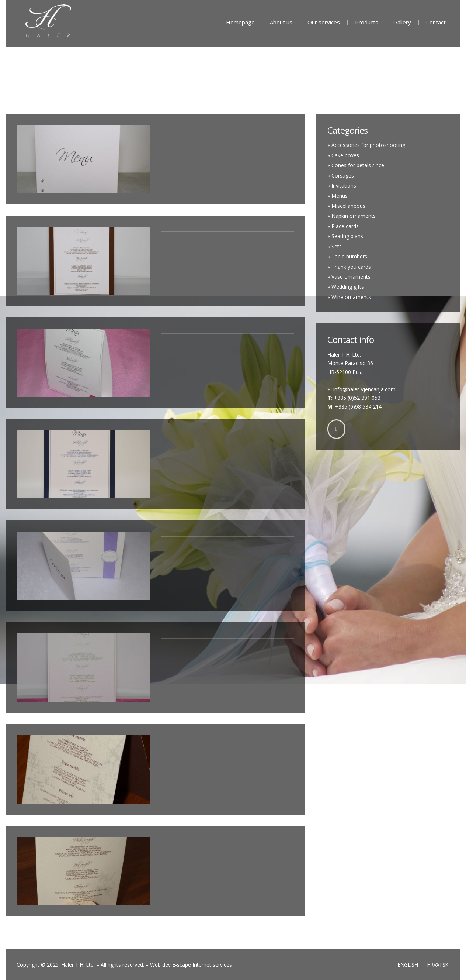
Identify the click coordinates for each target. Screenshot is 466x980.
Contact (436, 22)
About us (281, 22)
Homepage (240, 22)
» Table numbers (347, 256)
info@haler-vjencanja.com (364, 389)
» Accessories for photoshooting (366, 145)
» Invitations (342, 185)
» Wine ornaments (349, 297)
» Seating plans (345, 236)
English (408, 965)
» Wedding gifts (346, 287)
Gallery (402, 22)
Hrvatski (438, 965)
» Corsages (341, 176)
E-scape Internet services (202, 965)
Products (367, 22)
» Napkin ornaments (352, 216)
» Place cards (343, 226)
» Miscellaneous (346, 206)
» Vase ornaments (349, 277)
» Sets (335, 246)
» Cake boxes (343, 155)
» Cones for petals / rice (356, 165)
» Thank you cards (349, 267)
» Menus (338, 196)
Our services (324, 22)
